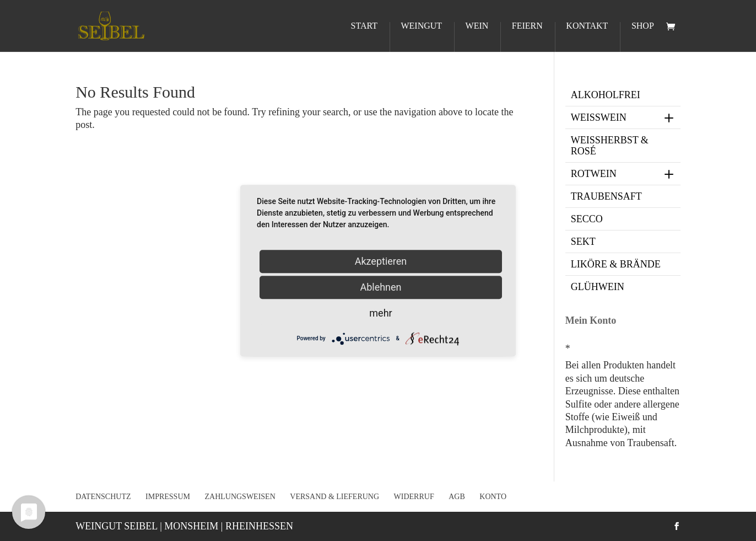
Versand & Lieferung (334, 497)
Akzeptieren (381, 261)
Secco (587, 219)
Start (364, 26)
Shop (643, 26)
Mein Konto (591, 320)
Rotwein (623, 174)
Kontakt (587, 26)
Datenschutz (103, 497)
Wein (477, 26)
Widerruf (414, 497)
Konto (493, 497)
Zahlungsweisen (240, 497)
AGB (457, 497)
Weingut (421, 26)
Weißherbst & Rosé (610, 146)
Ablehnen (380, 287)
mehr (380, 313)
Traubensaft (606, 196)
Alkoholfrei (606, 95)
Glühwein (598, 287)
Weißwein (623, 117)
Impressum (168, 497)
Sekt (583, 242)
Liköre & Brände (616, 264)
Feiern (527, 26)
